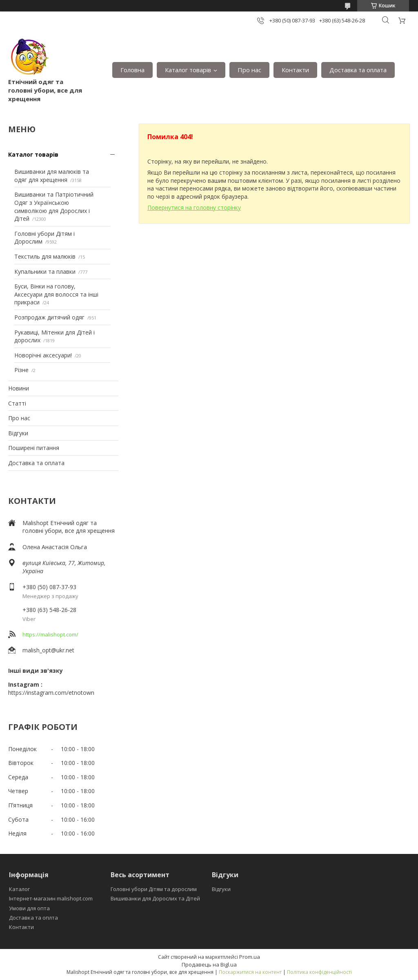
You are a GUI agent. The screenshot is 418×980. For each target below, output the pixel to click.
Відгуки (18, 433)
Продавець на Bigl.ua (209, 964)
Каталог (19, 889)
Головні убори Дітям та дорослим (154, 889)
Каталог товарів (188, 70)
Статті (17, 403)
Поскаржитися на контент (250, 972)
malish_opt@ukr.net (48, 650)
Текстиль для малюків (45, 256)
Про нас (249, 70)
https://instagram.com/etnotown (51, 693)
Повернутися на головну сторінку (194, 207)
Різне (21, 370)
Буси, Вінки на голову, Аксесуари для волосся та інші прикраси (56, 294)
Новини (19, 388)
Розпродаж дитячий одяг (49, 317)
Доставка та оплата (358, 70)
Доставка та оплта (33, 918)
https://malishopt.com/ (50, 634)
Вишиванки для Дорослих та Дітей (155, 898)
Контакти (295, 70)
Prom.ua (250, 957)
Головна (132, 70)
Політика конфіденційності (319, 972)
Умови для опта (29, 908)
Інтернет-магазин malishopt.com (51, 898)
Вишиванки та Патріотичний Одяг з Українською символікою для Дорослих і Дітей (54, 206)
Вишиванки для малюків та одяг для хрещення (52, 176)
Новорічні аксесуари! (43, 355)
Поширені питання (34, 448)
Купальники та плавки (45, 272)
